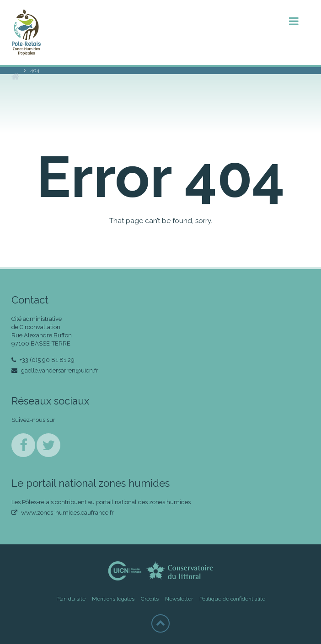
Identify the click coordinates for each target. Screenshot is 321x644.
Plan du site (71, 599)
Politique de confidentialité (232, 599)
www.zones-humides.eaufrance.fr (63, 513)
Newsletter (179, 599)
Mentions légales (113, 599)
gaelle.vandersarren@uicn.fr (55, 370)
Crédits (150, 599)
